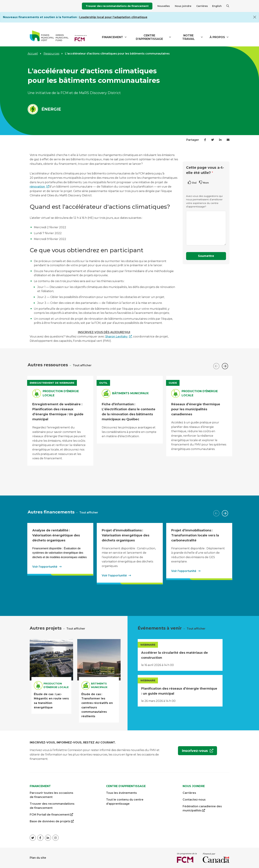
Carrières (202, 6)
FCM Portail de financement (51, 815)
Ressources (51, 54)
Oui (194, 183)
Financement (112, 37)
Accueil (33, 54)
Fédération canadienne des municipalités (202, 809)
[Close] (255, 17)
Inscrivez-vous (193, 752)
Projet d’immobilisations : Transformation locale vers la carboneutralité (195, 535)
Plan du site (38, 858)
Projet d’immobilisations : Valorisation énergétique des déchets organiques (126, 535)
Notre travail (189, 37)
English (217, 6)
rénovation (38, 187)
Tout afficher (82, 365)
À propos (217, 37)
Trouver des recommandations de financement (117, 6)
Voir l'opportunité (45, 567)
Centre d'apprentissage (149, 37)
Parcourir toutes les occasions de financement (51, 795)
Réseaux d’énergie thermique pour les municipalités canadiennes (196, 409)
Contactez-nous (194, 800)
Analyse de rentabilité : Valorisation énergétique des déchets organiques (56, 535)
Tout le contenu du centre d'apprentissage (125, 802)
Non (206, 183)
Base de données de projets (52, 821)
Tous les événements (121, 793)
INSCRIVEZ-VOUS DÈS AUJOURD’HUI (104, 332)
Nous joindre (183, 6)
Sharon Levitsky (117, 337)
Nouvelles (164, 6)
